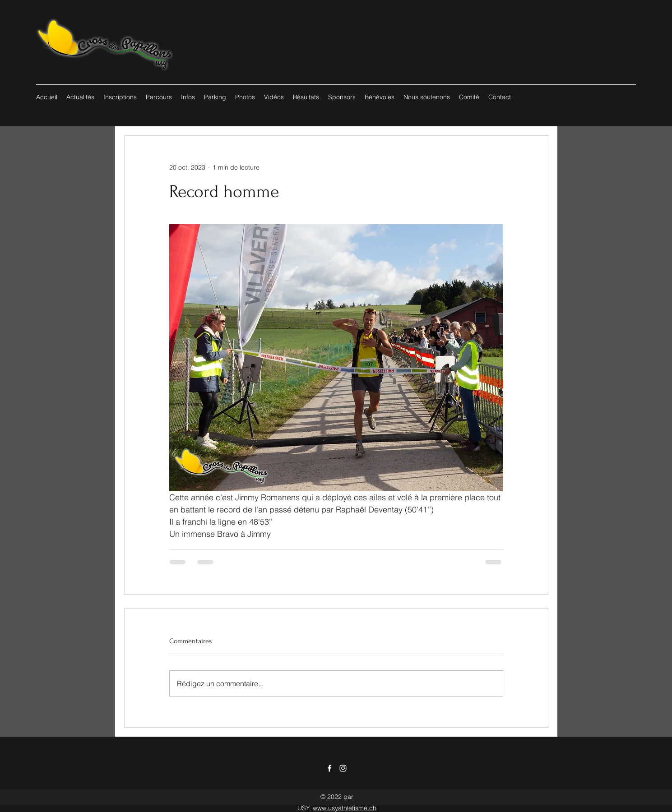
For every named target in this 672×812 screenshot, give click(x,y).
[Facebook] (329, 768)
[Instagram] (343, 768)
